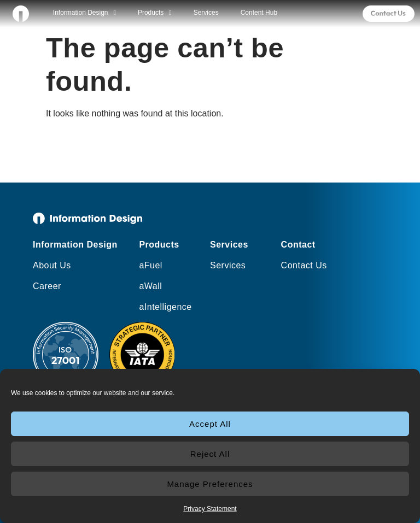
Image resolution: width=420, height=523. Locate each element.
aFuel (151, 265)
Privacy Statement (210, 509)
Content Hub (259, 13)
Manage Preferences (210, 484)
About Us (52, 265)
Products (155, 13)
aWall (150, 286)
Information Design (84, 13)
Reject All (210, 454)
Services (206, 13)
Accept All (210, 424)
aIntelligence (165, 307)
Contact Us (304, 265)
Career (47, 286)
